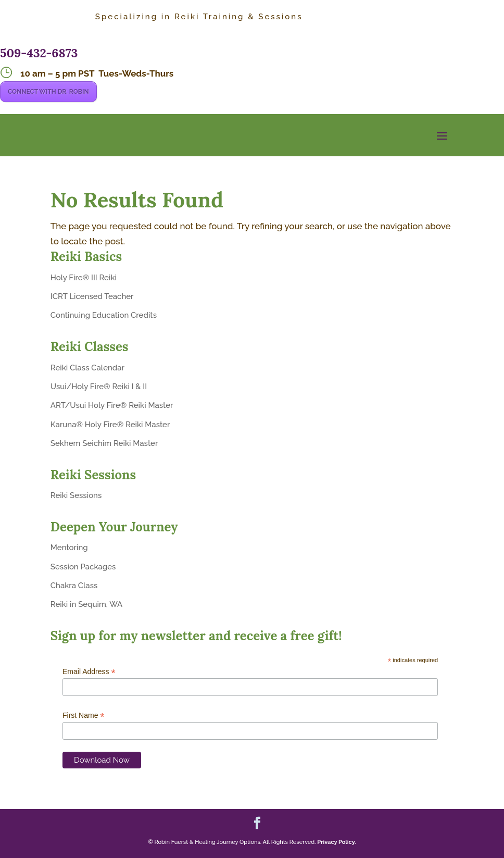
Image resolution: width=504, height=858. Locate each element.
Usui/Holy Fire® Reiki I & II (99, 387)
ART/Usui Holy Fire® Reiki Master (112, 405)
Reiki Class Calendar (87, 368)
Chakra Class (74, 586)
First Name (84, 716)
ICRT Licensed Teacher (92, 296)
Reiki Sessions (76, 495)
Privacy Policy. (336, 842)
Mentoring (69, 548)
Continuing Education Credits (104, 315)
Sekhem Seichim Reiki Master (104, 443)
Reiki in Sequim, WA (86, 604)
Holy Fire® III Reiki (84, 278)
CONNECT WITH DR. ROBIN (48, 92)
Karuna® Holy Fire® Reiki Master (110, 425)
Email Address (89, 672)
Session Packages (83, 567)
